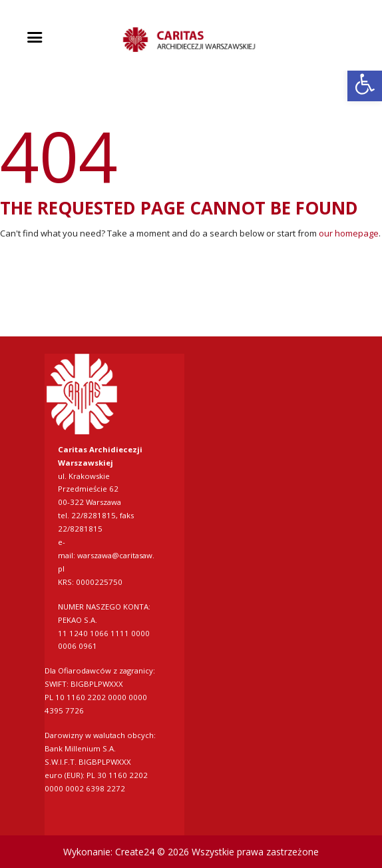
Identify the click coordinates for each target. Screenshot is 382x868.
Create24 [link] (135, 852)
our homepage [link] (349, 233)
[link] (365, 84)
